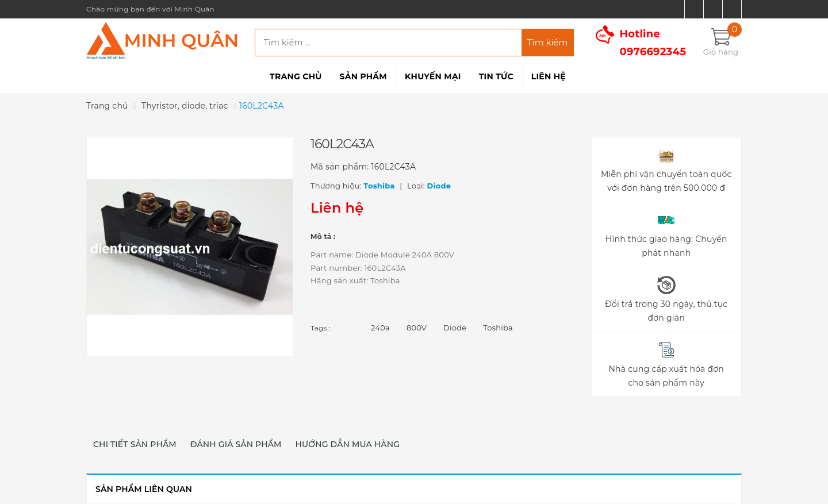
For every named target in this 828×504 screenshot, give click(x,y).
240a (380, 328)
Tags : (321, 328)
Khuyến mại (433, 76)
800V (417, 328)
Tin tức (496, 76)
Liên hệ (549, 76)
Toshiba (498, 328)
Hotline (653, 43)
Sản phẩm (363, 76)
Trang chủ (296, 76)
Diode (455, 328)
